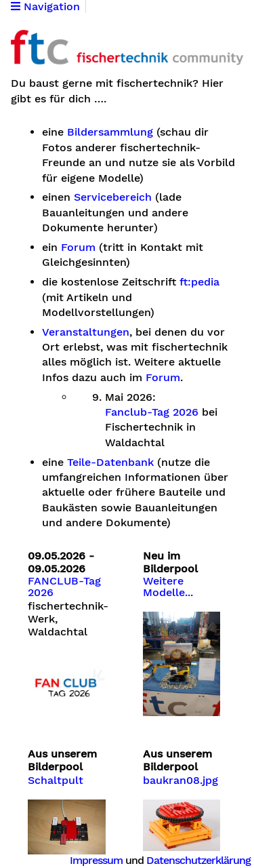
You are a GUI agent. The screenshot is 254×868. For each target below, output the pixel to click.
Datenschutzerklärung (198, 860)
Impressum (96, 860)
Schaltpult (56, 781)
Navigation (45, 7)
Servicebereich (113, 197)
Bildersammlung (110, 132)
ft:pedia (199, 282)
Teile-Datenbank (110, 462)
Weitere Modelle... (168, 587)
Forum (78, 248)
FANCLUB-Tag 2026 (64, 587)
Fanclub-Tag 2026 (152, 412)
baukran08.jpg (181, 781)
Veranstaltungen (86, 332)
